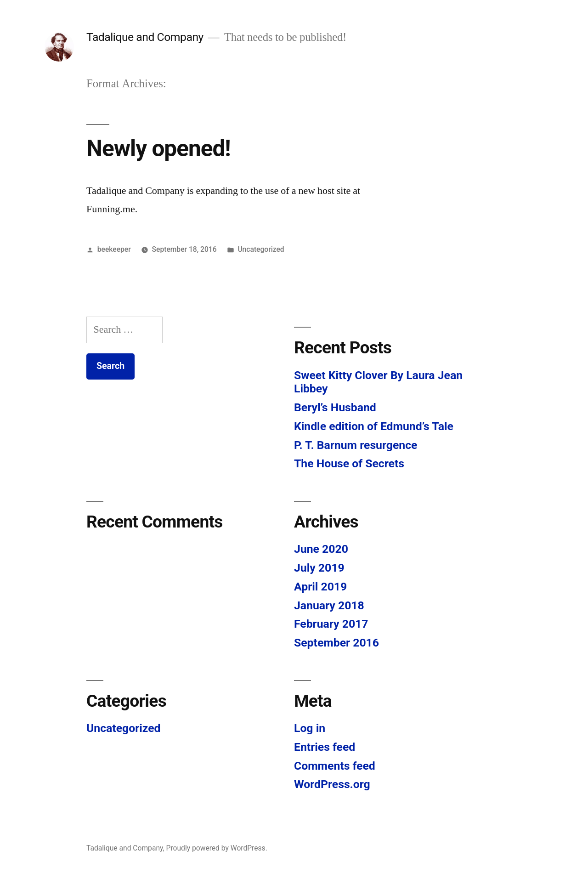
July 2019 (319, 568)
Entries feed (325, 747)
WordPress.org (332, 784)
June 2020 (321, 549)
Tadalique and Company (145, 37)
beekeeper (114, 249)
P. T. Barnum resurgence (356, 445)
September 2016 (336, 643)
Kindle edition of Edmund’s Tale (374, 426)
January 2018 (329, 605)
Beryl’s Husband (335, 407)
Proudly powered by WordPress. (217, 848)
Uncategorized (261, 249)
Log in (310, 728)
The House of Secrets (349, 463)
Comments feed (335, 766)
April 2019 (320, 587)
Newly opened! (158, 148)
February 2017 (331, 624)
